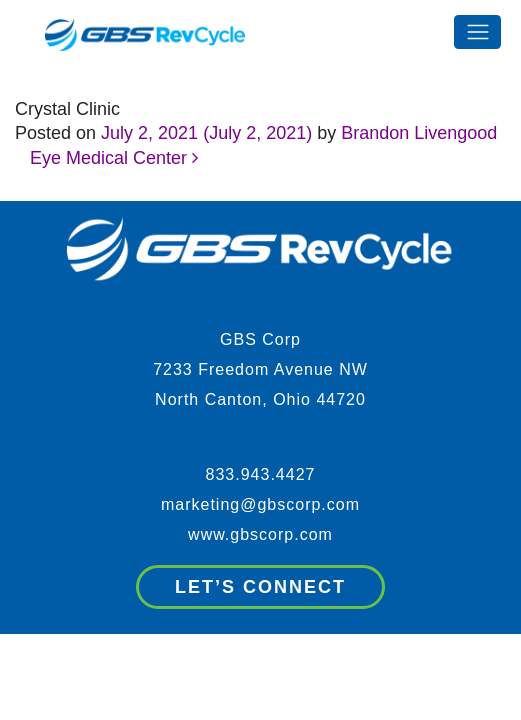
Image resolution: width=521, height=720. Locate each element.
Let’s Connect (260, 587)
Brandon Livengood (419, 133)
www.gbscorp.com (260, 534)
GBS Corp (260, 339)
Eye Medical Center (114, 158)
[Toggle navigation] (477, 32)
